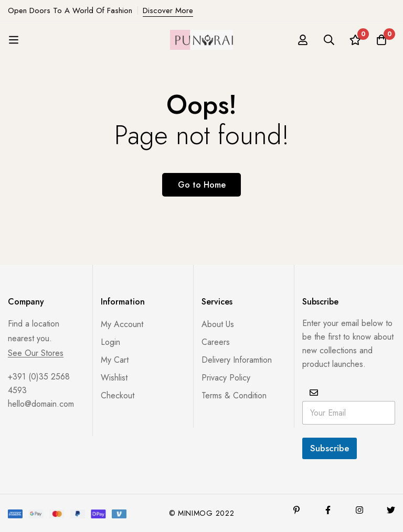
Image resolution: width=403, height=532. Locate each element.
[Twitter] (391, 510)
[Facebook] (328, 510)
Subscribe (330, 448)
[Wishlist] (355, 40)
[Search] (329, 40)
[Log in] (303, 40)
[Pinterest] (296, 510)
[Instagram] (359, 510)
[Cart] (381, 40)
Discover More (168, 10)
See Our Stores (36, 353)
